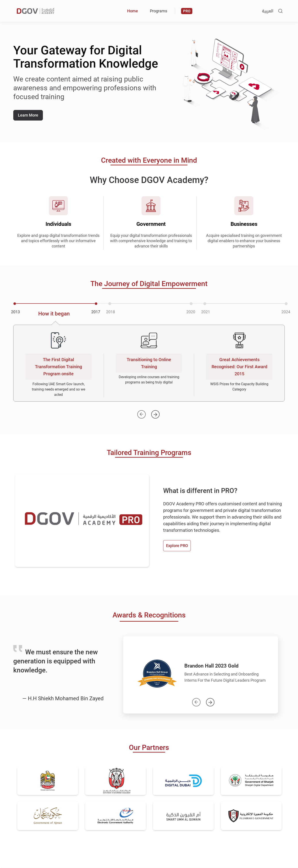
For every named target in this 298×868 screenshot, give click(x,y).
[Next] (155, 412)
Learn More (28, 115)
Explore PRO (177, 546)
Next (210, 700)
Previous (196, 700)
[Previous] (141, 412)
